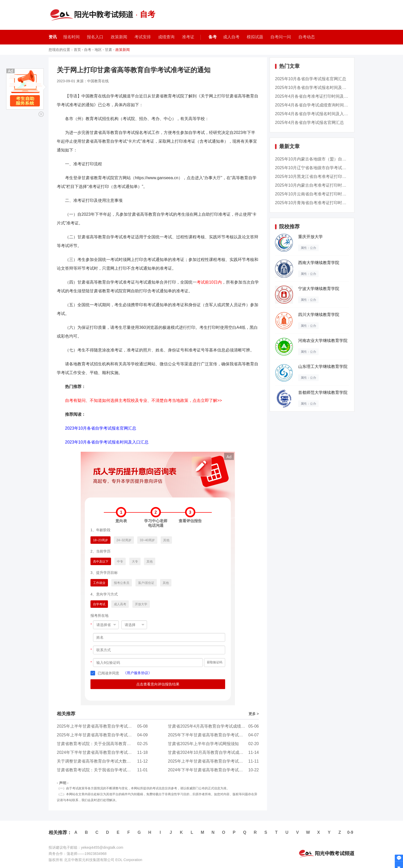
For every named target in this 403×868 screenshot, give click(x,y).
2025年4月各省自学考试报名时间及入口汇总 (316, 114)
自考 (88, 50)
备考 (213, 37)
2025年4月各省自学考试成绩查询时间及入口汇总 (320, 105)
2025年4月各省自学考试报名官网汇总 (310, 123)
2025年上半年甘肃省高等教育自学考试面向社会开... (104, 726)
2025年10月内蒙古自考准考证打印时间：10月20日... (323, 185)
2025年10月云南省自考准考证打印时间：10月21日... (323, 194)
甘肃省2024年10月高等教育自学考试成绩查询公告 (214, 752)
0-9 (350, 832)
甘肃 (108, 50)
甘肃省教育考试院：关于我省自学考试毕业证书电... (104, 770)
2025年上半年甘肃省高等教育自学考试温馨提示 (100, 735)
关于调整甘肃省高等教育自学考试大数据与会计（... (104, 761)
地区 (98, 50)
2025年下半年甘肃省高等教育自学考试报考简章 (212, 735)
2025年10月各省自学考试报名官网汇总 (311, 79)
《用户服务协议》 (138, 673)
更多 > (254, 714)
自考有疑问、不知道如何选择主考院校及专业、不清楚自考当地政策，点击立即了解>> (144, 400)
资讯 (53, 37)
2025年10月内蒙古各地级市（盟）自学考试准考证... (323, 159)
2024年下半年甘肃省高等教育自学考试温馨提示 (212, 770)
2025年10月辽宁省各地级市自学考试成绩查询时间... (323, 168)
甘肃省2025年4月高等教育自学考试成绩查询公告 (213, 726)
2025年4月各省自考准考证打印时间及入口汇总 (318, 96)
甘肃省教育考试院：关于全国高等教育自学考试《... (104, 744)
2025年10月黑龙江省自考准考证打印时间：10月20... (323, 177)
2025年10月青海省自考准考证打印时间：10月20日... (323, 203)
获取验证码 (215, 662)
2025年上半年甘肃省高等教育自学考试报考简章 (212, 761)
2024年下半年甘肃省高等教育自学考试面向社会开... (104, 752)
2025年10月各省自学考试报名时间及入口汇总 (317, 88)
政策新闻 (123, 50)
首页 (77, 50)
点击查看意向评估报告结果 (158, 684)
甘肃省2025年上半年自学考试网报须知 (203, 744)
